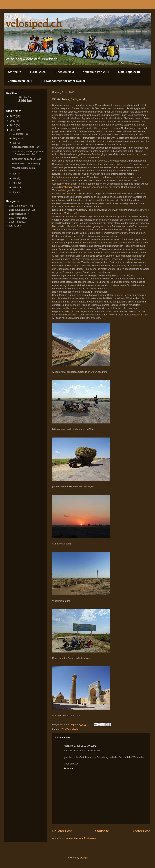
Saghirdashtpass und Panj (26, 147)
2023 (13, 121)
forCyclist (14, 226)
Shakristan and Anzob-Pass (26, 159)
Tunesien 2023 (64, 72)
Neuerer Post (62, 831)
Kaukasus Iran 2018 (96, 72)
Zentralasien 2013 (20, 81)
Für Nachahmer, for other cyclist (63, 81)
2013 (13, 130)
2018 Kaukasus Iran (20, 210)
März (16, 187)
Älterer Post (141, 831)
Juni (15, 174)
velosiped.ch (34, 24)
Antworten (69, 768)
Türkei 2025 (38, 72)
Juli (15, 143)
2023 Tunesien (17, 218)
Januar (17, 192)
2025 (13, 116)
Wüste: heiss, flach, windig (26, 163)
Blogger (84, 858)
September (19, 134)
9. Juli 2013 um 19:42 (85, 746)
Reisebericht (66, 187)
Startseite (15, 72)
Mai (15, 178)
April (15, 183)
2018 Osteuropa (18, 214)
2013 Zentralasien (70, 729)
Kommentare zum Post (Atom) (81, 838)
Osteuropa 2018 (129, 72)
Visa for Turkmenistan (23, 168)
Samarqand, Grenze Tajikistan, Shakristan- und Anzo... (28, 153)
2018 (13, 125)
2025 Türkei (15, 222)
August (17, 138)
